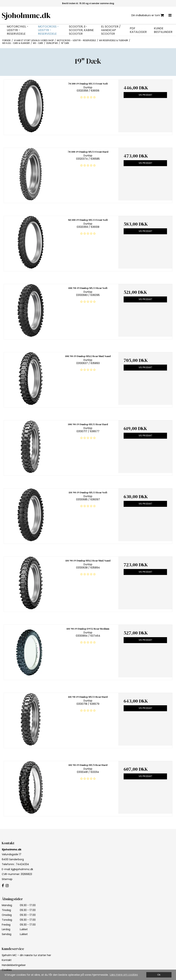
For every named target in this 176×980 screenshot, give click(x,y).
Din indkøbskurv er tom (148, 15)
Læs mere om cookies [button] (124, 975)
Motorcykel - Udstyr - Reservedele (18, 30)
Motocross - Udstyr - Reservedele (48, 30)
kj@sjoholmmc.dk (22, 869)
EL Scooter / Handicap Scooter (111, 30)
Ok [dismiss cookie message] (159, 975)
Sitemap (7, 879)
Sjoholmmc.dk (26, 15)
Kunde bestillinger (163, 30)
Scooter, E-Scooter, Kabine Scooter (81, 30)
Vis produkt (145, 95)
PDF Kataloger (138, 30)
